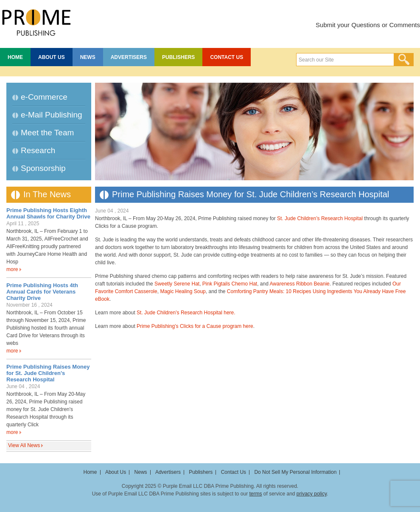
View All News (24, 445)
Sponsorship (43, 168)
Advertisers (129, 57)
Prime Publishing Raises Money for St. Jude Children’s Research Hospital (48, 373)
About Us (52, 57)
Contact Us (227, 57)
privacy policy (312, 494)
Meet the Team (47, 133)
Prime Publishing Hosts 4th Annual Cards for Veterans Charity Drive (42, 292)
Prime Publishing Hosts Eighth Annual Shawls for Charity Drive (48, 213)
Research (38, 150)
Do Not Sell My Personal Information (295, 472)
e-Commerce (44, 97)
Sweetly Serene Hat (177, 284)
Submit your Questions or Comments (368, 25)
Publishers (178, 57)
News (88, 57)
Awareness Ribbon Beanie (300, 284)
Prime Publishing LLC (36, 21)
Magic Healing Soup (183, 291)
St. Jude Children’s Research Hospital (320, 218)
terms (255, 494)
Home (15, 57)
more (12, 269)
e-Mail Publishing (52, 115)
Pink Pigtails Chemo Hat (230, 284)
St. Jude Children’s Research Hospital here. (186, 313)
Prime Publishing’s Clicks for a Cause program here (195, 326)
